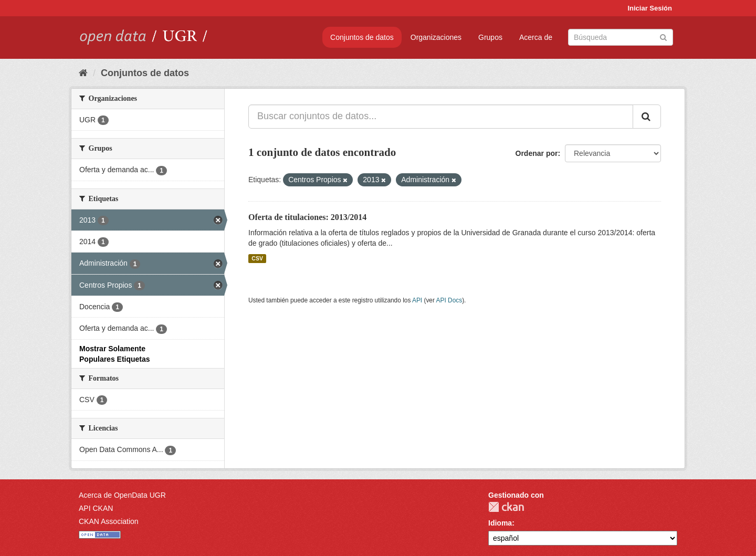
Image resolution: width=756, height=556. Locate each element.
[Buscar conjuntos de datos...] (441, 117)
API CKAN (96, 508)
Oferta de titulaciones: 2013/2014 (307, 217)
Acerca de (536, 37)
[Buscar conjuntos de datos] (621, 37)
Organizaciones (436, 37)
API (417, 300)
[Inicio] (83, 73)
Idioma (500, 523)
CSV (257, 258)
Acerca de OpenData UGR (122, 495)
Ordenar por (537, 153)
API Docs (449, 300)
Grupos (490, 37)
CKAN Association (109, 521)
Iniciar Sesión (650, 8)
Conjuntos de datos (362, 37)
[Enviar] (663, 36)
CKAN (506, 507)
